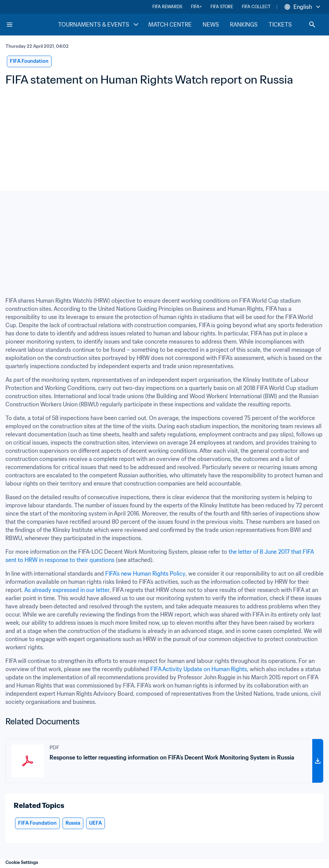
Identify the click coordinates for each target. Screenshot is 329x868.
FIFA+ (196, 7)
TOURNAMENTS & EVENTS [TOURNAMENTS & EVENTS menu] (99, 25)
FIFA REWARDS (167, 7)
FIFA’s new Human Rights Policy (145, 574)
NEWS (211, 25)
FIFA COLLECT (256, 7)
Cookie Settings (22, 862)
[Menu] (10, 25)
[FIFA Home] (32, 25)
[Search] (312, 25)
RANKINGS (244, 25)
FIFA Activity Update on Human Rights (199, 669)
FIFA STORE (222, 7)
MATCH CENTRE (170, 25)
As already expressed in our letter (67, 590)
